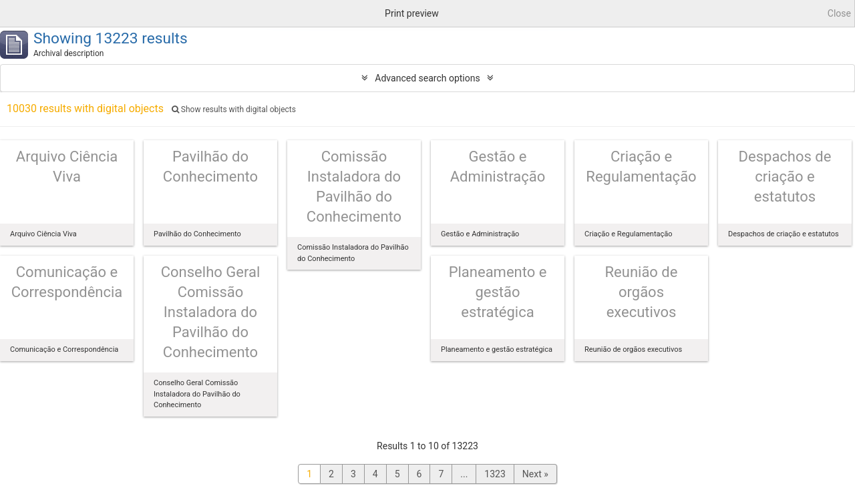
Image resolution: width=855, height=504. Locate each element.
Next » (535, 474)
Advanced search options (427, 78)
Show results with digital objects (234, 109)
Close (839, 13)
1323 (495, 474)
